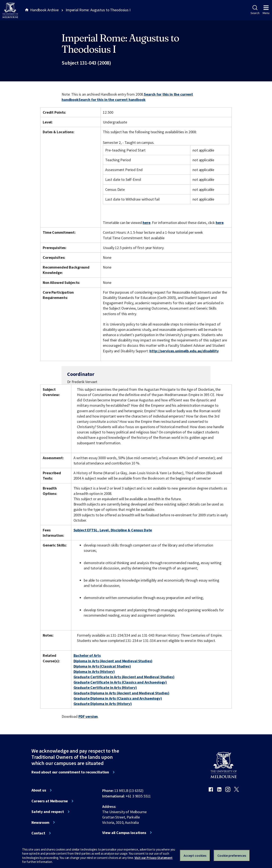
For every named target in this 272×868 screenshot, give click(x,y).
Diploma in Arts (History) (94, 672)
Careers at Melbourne (50, 801)
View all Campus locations (124, 833)
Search (255, 10)
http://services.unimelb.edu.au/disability (184, 351)
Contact (38, 833)
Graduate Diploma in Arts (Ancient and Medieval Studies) (122, 693)
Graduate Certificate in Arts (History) (105, 687)
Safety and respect (48, 812)
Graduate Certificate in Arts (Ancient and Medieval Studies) (124, 677)
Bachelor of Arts (87, 655)
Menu (266, 10)
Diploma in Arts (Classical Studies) (102, 666)
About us (39, 790)
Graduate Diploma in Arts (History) (103, 704)
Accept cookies (195, 855)
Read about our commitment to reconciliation (70, 772)
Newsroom (40, 823)
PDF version (88, 716)
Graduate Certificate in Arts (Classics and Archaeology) (120, 682)
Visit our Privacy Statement (154, 858)
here (146, 223)
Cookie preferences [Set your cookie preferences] (232, 855)
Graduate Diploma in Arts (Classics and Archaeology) (118, 698)
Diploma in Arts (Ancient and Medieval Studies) (113, 661)
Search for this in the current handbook (112, 100)
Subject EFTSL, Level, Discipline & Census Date (113, 530)
